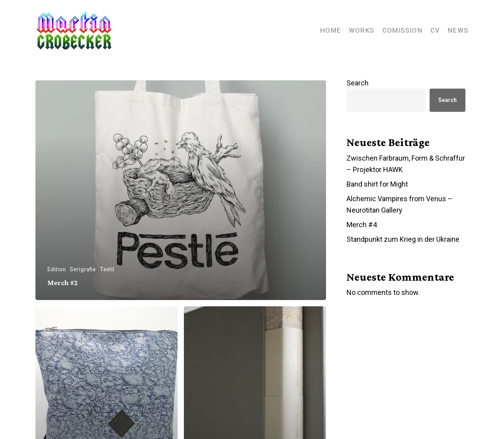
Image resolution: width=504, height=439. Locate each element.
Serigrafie (83, 269)
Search (358, 83)
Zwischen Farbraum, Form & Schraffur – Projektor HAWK (406, 164)
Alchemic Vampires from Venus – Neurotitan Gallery (399, 204)
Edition (57, 269)
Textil (107, 269)
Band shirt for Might (377, 184)
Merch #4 (362, 225)
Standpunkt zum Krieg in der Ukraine (403, 239)
